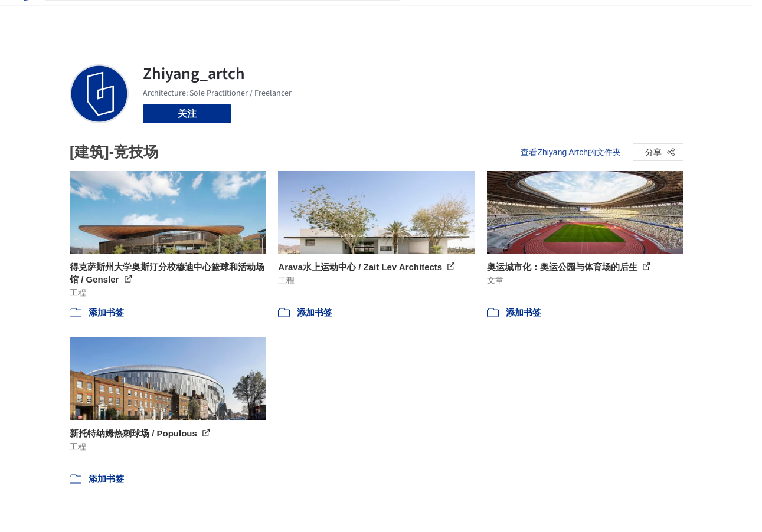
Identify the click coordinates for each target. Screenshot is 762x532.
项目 (422, 17)
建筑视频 (564, 17)
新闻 (479, 17)
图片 (450, 17)
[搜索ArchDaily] (232, 17)
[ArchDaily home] (26, 17)
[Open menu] (725, 17)
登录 (633, 17)
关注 (187, 114)
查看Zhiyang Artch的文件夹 (571, 152)
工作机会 (516, 17)
